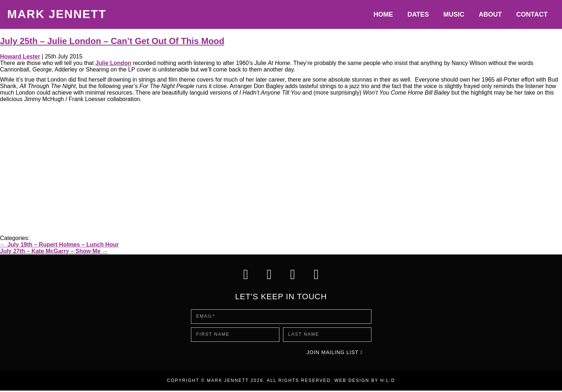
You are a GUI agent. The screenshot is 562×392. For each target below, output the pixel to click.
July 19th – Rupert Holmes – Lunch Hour (59, 245)
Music (454, 14)
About (490, 14)
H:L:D (388, 382)
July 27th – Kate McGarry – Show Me (54, 251)
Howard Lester (20, 56)
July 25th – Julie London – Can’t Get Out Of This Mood (112, 41)
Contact (532, 14)
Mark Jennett (57, 14)
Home (383, 14)
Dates (418, 14)
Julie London (113, 63)
